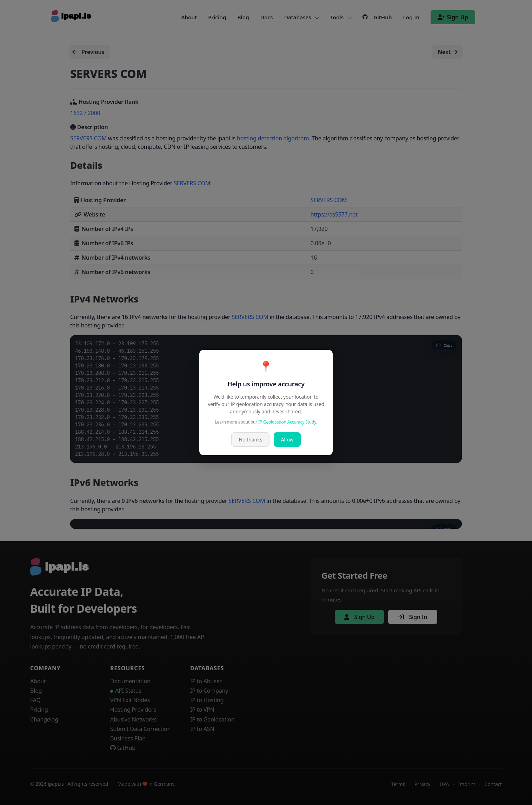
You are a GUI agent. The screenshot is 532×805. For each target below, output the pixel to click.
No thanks (250, 440)
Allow (287, 440)
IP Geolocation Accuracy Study (287, 422)
